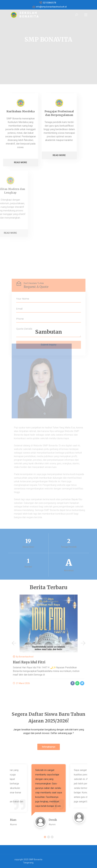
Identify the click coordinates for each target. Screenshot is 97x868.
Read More (33, 155)
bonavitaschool (26, 657)
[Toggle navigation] (86, 15)
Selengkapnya (49, 747)
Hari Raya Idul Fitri (29, 662)
